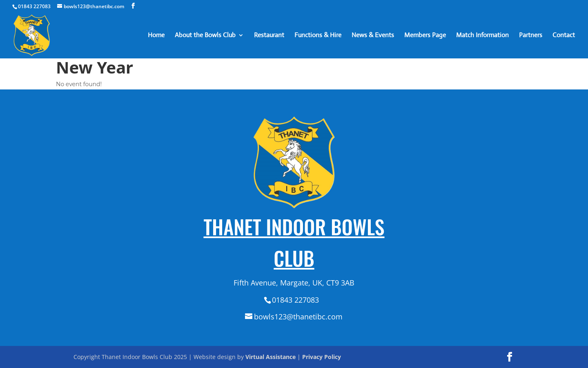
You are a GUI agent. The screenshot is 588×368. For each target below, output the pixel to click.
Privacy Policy (322, 357)
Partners (531, 36)
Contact (564, 36)
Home (156, 36)
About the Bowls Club (205, 36)
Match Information (482, 36)
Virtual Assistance (271, 357)
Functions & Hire (318, 36)
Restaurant (269, 36)
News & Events (373, 36)
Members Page (425, 36)
